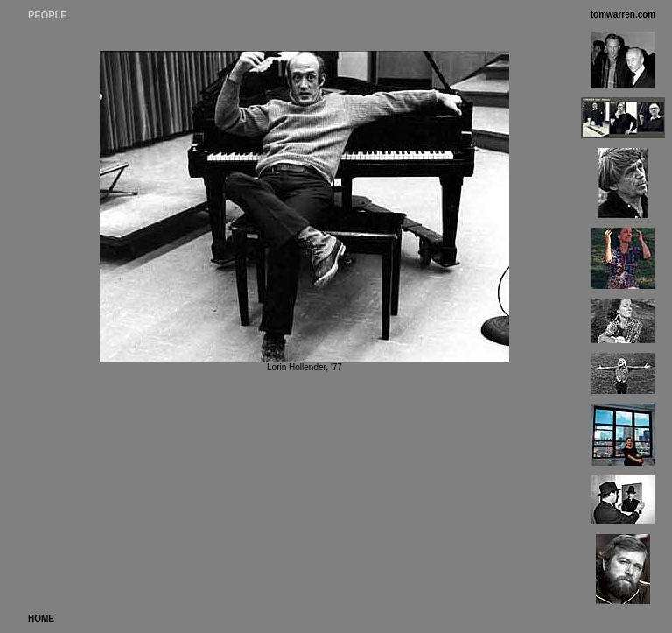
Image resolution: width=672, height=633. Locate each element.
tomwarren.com (623, 14)
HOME (41, 619)
